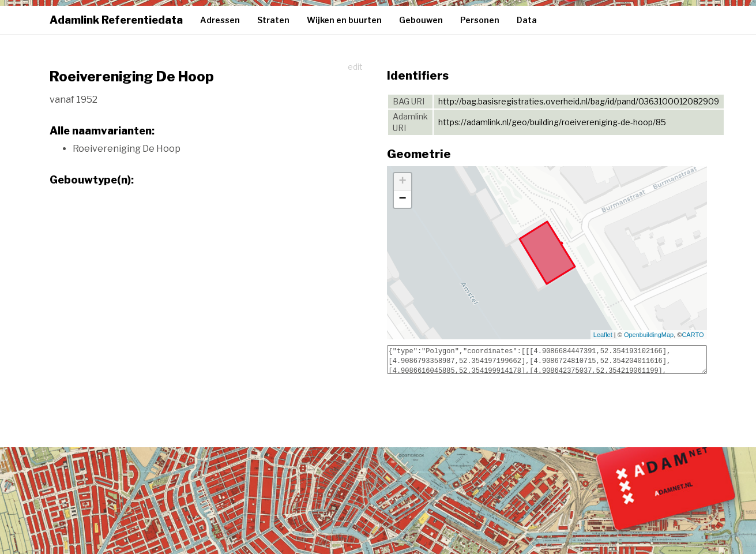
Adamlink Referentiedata (116, 20)
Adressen (220, 20)
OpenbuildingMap (649, 335)
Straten (273, 20)
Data (527, 20)
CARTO (693, 335)
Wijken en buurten (344, 20)
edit (355, 67)
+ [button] (402, 182)
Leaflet (603, 335)
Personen (480, 20)
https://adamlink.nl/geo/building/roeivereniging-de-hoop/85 (552, 122)
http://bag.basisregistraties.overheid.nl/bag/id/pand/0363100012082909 (579, 101)
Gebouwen (421, 20)
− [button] (402, 199)
